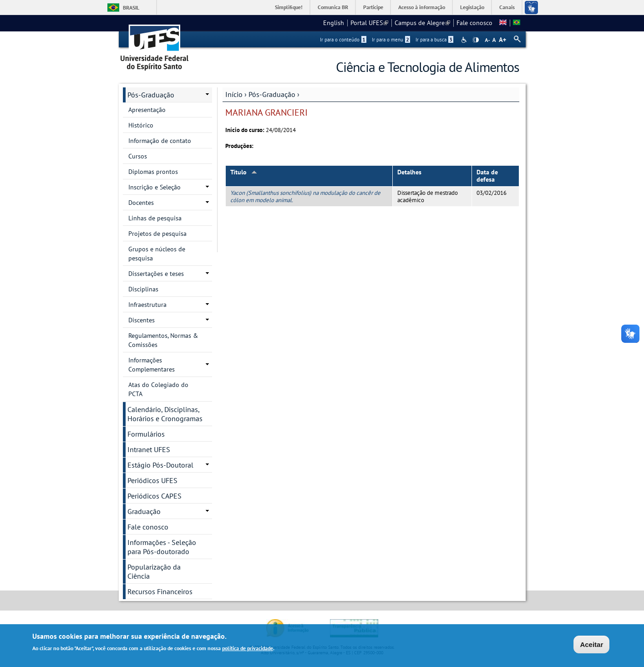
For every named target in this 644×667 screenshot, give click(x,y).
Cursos (138, 156)
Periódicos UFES (152, 480)
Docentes (141, 203)
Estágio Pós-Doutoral (160, 465)
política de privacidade (248, 649)
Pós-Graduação (272, 94)
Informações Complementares (152, 365)
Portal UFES (369, 23)
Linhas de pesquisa (155, 218)
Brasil (131, 8)
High (476, 40)
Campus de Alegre (422, 23)
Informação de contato (160, 141)
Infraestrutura (147, 305)
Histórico (141, 125)
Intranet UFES (149, 449)
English (334, 23)
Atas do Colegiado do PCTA (158, 389)
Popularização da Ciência (154, 571)
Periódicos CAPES (155, 496)
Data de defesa (487, 176)
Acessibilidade (465, 40)
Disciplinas (143, 289)
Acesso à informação (422, 7)
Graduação (144, 511)
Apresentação (147, 110)
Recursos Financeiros (160, 591)
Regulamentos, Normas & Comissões (163, 340)
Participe (373, 7)
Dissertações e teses (156, 274)
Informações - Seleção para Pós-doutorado (162, 547)
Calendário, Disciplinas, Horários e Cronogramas (165, 414)
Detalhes (409, 172)
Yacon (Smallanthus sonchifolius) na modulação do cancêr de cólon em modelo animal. (305, 196)
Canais (507, 7)
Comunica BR (333, 7)
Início (234, 94)
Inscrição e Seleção (155, 187)
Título (244, 172)
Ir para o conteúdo (343, 40)
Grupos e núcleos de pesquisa (157, 254)
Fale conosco (474, 23)
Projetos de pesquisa (157, 234)
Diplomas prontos (153, 172)
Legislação (472, 7)
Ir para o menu (391, 40)
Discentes (142, 320)
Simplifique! (289, 7)
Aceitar (591, 645)
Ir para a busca (434, 40)
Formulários (146, 434)
